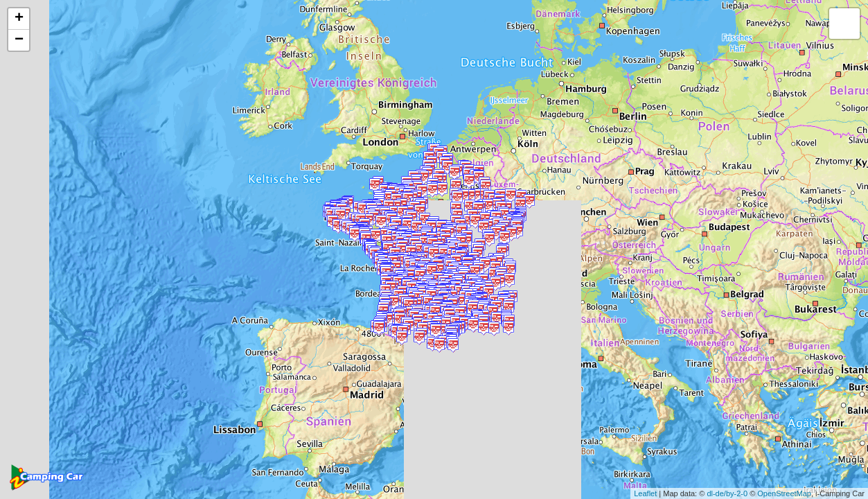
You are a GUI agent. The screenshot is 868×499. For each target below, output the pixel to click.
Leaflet (645, 493)
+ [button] (19, 19)
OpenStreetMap (784, 493)
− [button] (19, 40)
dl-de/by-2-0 (727, 493)
